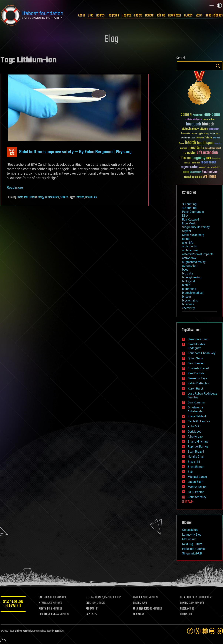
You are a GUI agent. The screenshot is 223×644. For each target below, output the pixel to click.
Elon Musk (189, 223)
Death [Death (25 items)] (217, 134)
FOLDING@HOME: (142, 609)
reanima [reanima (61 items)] (195, 163)
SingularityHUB (192, 553)
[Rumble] (220, 631)
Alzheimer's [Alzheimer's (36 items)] (198, 115)
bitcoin (187, 297)
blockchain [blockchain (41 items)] (214, 129)
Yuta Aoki (194, 426)
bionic (186, 285)
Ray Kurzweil (191, 220)
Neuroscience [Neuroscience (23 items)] (217, 159)
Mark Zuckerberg (193, 235)
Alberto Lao (195, 437)
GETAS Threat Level (14, 605)
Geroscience (190, 530)
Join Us (161, 15)
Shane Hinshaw (198, 442)
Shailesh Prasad (198, 368)
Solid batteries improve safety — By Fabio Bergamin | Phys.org (75, 152)
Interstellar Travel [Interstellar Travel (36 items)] (213, 148)
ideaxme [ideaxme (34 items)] (183, 148)
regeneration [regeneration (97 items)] (190, 167)
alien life (188, 243)
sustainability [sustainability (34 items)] (196, 172)
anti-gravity (189, 246)
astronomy (189, 258)
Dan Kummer (196, 402)
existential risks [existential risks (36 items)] (188, 138)
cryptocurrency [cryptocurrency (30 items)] (204, 134)
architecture (190, 250)
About (82, 15)
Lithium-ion (91, 197)
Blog (91, 15)
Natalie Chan (196, 457)
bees (185, 270)
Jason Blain (195, 482)
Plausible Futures (193, 549)
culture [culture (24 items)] (212, 134)
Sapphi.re (59, 631)
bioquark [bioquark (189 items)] (194, 124)
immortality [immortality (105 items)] (196, 148)
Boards (100, 15)
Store (199, 15)
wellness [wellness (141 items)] (210, 177)
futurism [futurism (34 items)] (216, 138)
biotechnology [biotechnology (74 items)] (190, 129)
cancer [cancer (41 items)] (194, 134)
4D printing (189, 208)
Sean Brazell (196, 452)
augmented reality (194, 262)
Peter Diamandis (193, 212)
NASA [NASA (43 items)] (209, 158)
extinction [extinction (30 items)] (200, 138)
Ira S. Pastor (196, 492)
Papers (138, 15)
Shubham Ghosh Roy (202, 353)
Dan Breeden (196, 363)
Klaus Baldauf (197, 416)
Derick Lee (194, 432)
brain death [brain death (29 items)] (185, 134)
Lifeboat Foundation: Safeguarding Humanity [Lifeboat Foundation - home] (32, 15)
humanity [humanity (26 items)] (218, 144)
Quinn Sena (195, 358)
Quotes (188, 15)
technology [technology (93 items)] (210, 172)
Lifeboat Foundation (24, 631)
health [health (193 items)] (191, 143)
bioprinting (189, 289)
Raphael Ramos (198, 447)
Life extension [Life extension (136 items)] (207, 153)
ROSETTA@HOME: (48, 614)
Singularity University (196, 227)
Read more (15, 187)
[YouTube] (212, 631)
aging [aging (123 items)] (185, 115)
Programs (113, 15)
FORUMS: (138, 614)
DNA (185, 216)
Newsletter (175, 15)
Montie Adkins (197, 487)
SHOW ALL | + (188, 502)
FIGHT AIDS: (46, 609)
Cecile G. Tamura (199, 421)
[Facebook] (190, 631)
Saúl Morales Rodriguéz (196, 346)
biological (188, 281)
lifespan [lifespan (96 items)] (185, 158)
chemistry (188, 308)
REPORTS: (91, 609)
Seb (190, 472)
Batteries (80, 197)
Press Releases (214, 15)
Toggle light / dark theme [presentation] (219, 5)
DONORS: (138, 603)
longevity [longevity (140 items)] (198, 158)
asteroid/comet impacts (198, 254)
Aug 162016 (12, 152)
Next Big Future (192, 544)
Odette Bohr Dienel (26, 197)
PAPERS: (91, 614)
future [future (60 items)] (208, 138)
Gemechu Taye (197, 378)
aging (186, 239)
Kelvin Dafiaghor (199, 383)
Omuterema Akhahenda (195, 409)
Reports (126, 15)
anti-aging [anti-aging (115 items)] (212, 115)
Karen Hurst (195, 389)
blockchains (190, 301)
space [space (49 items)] (186, 172)
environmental (52, 197)
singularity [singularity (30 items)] (215, 168)
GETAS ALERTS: (187, 597)
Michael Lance (197, 477)
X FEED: (43, 603)
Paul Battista (196, 373)
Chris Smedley (197, 497)
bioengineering (192, 277)
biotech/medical (193, 293)
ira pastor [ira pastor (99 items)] (189, 153)
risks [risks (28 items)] (209, 168)
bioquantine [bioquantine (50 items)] (209, 119)
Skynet (187, 231)
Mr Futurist (189, 539)
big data (187, 273)
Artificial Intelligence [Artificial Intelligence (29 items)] (194, 120)
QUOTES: (184, 614)
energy (41, 197)
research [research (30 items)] (203, 168)
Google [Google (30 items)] (182, 144)
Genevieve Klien (198, 339)
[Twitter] (197, 631)
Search (218, 66)
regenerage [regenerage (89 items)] (209, 163)
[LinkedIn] (205, 631)
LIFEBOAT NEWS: (94, 597)
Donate (149, 15)
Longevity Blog (192, 535)
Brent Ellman (196, 467)
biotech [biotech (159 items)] (208, 124)
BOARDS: (184, 603)
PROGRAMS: (186, 609)
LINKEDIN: (138, 597)
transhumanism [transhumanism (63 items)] (193, 177)
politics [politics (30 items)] (187, 163)
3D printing (189, 204)
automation (190, 266)
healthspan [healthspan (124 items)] (205, 143)
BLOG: (89, 603)
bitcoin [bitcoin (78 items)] (204, 129)
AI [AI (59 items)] (191, 115)
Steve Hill (194, 462)
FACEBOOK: (45, 597)
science (64, 197)
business (188, 304)
